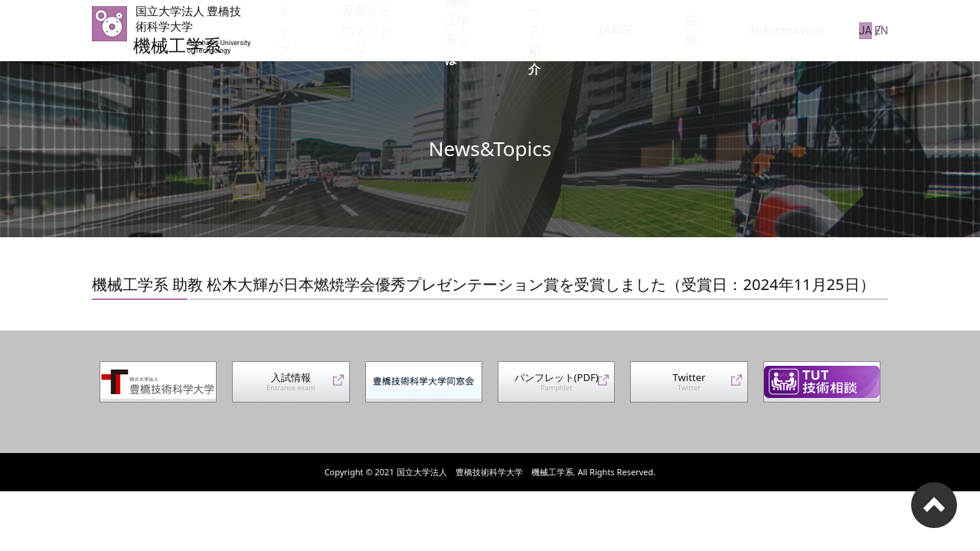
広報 (736, 30)
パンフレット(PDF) (556, 387)
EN (882, 30)
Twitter (689, 387)
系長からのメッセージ (423, 30)
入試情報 (291, 387)
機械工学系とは (537, 30)
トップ (331, 30)
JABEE (688, 30)
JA (858, 30)
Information (799, 30)
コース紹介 (625, 30)
